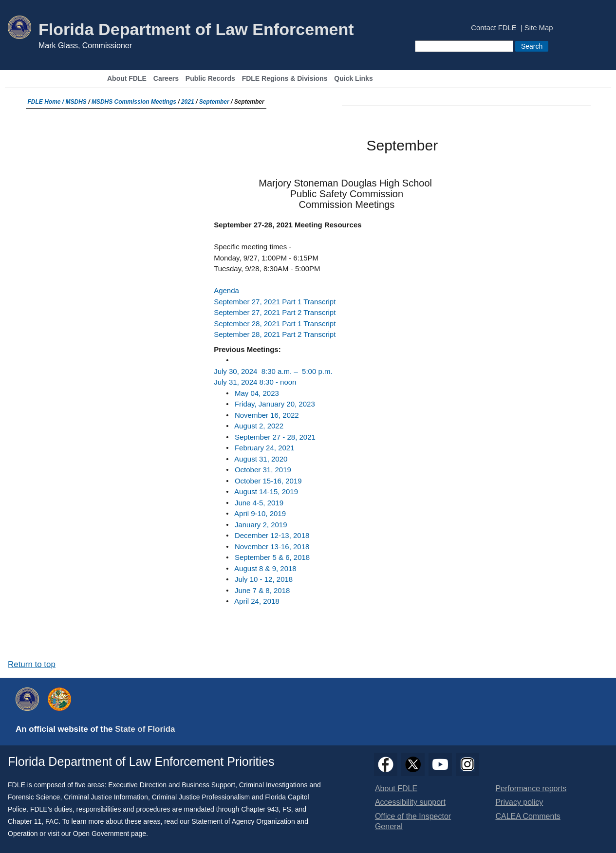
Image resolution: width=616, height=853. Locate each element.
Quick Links (353, 79)
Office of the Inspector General (413, 821)
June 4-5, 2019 (259, 503)
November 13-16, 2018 (272, 547)
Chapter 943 (260, 809)
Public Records (210, 79)
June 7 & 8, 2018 (262, 590)
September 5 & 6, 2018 (272, 557)
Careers (166, 79)
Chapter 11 (25, 821)
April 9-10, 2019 (260, 513)
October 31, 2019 (263, 470)
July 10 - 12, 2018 (264, 579)
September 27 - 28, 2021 (275, 437)
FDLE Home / (47, 102)
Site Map (539, 28)
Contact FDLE (494, 28)
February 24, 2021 (265, 448)
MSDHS (76, 102)
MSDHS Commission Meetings (134, 102)
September (214, 102)
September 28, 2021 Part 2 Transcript (275, 334)
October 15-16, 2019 (268, 481)
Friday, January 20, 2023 (275, 404)
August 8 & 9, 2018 (265, 568)
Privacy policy (519, 802)
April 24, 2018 (257, 601)
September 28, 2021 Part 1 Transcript (275, 324)
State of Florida (145, 729)
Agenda (226, 290)
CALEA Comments (528, 816)
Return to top (32, 664)
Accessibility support (410, 802)
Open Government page (110, 834)
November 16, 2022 (267, 415)
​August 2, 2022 (259, 426)
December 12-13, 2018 (272, 535)
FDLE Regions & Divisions (285, 79)
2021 (188, 102)
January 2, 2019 (261, 525)
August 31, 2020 (261, 459)
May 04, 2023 (257, 393)
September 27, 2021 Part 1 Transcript (275, 302)
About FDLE (127, 79)
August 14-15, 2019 (266, 491)
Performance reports (531, 788)
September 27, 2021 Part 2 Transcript (275, 312)
